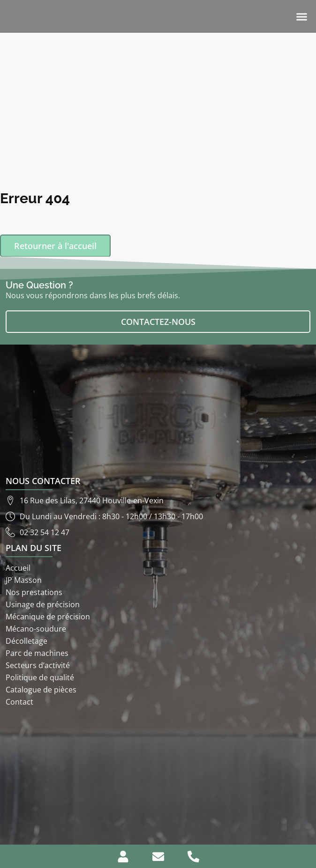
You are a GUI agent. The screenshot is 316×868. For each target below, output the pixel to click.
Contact (19, 702)
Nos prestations (34, 592)
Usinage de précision (43, 604)
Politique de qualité (40, 677)
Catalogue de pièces (41, 690)
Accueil (18, 568)
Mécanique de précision (48, 617)
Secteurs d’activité (38, 665)
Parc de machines (37, 653)
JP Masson (24, 580)
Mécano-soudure (36, 629)
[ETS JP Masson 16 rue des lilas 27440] (158, 776)
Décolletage (26, 641)
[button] (302, 16)
